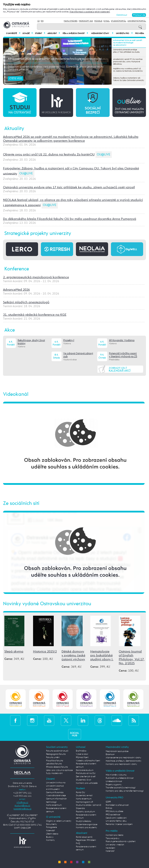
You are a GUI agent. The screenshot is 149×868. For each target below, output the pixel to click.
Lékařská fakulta (54, 764)
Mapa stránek (71, 21)
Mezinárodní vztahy (102, 33)
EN (42, 21)
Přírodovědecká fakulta (57, 767)
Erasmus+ (110, 754)
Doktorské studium (85, 770)
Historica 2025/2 (45, 651)
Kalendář (50, 831)
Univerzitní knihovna (56, 783)
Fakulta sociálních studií (57, 751)
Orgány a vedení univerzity (59, 821)
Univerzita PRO (124, 33)
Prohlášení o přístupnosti (117, 805)
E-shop (109, 808)
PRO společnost (113, 815)
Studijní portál (119, 21)
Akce (10, 330)
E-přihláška (81, 751)
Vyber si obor (82, 754)
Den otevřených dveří (86, 777)
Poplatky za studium (85, 812)
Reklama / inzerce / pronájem (119, 824)
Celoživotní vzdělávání (116, 818)
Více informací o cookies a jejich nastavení (90, 12)
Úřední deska (52, 834)
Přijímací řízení (82, 757)
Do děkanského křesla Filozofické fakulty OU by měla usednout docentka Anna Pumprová (70, 219)
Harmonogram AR (85, 802)
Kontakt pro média (115, 835)
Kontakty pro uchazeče (87, 783)
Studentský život (84, 780)
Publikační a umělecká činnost (120, 778)
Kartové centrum (54, 805)
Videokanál (16, 394)
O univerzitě (13, 33)
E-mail (107, 21)
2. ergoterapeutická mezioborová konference (36, 277)
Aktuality (14, 129)
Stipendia (80, 808)
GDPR (108, 802)
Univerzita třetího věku (116, 821)
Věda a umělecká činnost (75, 33)
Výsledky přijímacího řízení (88, 761)
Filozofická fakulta (55, 761)
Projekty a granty (114, 785)
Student (40, 33)
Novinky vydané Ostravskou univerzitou (47, 604)
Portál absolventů (84, 837)
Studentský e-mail (84, 796)
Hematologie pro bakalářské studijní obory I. (102, 655)
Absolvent (54, 33)
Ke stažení (110, 848)
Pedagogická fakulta (56, 754)
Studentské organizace (87, 824)
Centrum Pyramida (55, 792)
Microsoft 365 (86, 21)
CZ (39, 21)
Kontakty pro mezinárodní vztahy (121, 764)
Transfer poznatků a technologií (121, 788)
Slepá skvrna (14, 651)
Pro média (140, 34)
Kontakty (50, 840)
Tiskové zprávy (113, 838)
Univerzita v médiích (115, 845)
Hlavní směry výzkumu (116, 775)
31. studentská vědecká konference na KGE (35, 315)
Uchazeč (28, 33)
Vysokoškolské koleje (56, 796)
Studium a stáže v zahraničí (89, 805)
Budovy (50, 837)
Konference (17, 269)
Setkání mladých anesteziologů (26, 302)
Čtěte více (16, 78)
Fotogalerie (51, 827)
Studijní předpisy (84, 821)
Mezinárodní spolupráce (117, 751)
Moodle (98, 21)
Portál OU (80, 792)
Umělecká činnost (114, 781)
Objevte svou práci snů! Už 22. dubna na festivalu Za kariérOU (49, 154)
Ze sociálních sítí (21, 503)
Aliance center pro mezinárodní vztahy (123, 758)
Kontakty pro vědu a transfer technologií (125, 791)
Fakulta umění (53, 757)
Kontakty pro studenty (86, 828)
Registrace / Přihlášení (86, 840)
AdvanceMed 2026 (16, 290)
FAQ (78, 843)
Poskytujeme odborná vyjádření (121, 841)
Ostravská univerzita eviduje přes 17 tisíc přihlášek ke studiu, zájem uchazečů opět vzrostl (69, 187)
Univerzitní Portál (137, 21)
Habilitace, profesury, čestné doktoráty (124, 761)
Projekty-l (69, 340)
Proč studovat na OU (86, 773)
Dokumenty (52, 824)
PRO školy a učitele (114, 811)
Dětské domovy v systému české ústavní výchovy (73, 655)
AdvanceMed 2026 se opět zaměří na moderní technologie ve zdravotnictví (55, 59)
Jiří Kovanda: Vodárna (122, 340)
